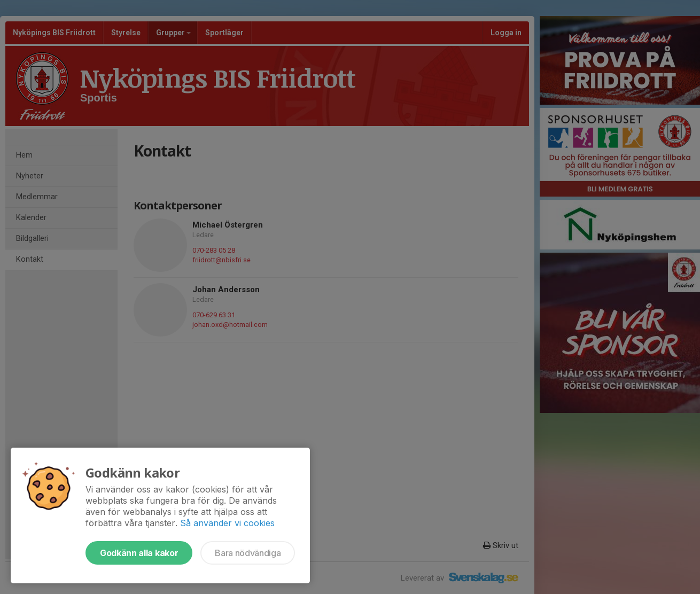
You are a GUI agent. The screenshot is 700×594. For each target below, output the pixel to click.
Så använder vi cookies (227, 523)
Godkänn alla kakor (139, 553)
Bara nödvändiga (248, 553)
